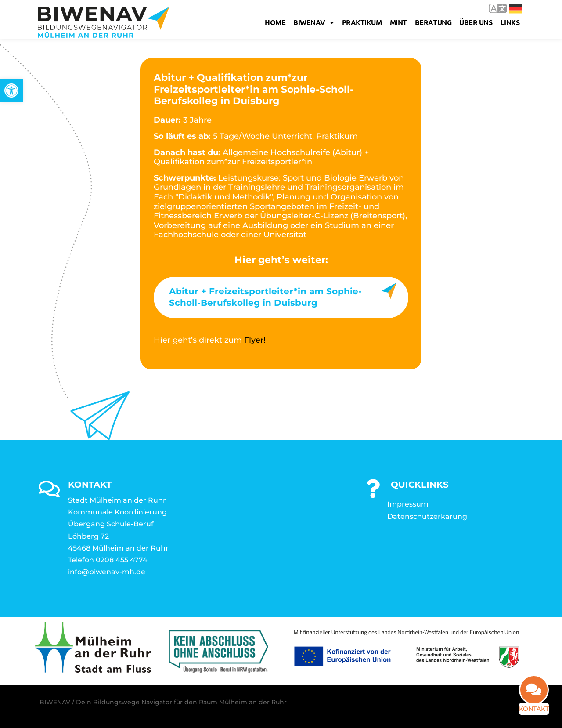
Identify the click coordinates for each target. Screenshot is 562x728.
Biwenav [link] (315, 22)
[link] (11, 91)
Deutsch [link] (515, 9)
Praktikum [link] (364, 22)
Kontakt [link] (530, 709)
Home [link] (277, 22)
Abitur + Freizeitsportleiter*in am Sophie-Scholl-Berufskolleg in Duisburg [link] (265, 297)
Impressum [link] (408, 500)
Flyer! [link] (255, 340)
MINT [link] (400, 22)
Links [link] (512, 22)
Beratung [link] (435, 22)
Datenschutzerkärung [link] (427, 512)
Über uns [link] (477, 22)
